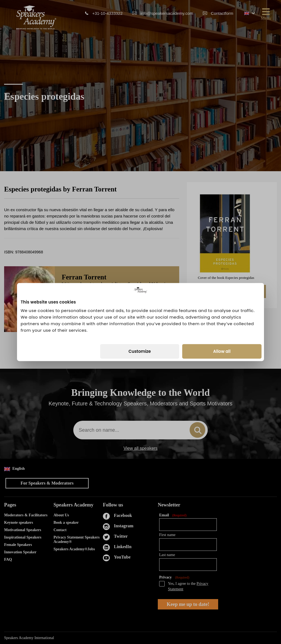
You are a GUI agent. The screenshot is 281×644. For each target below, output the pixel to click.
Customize (140, 351)
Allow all (222, 351)
